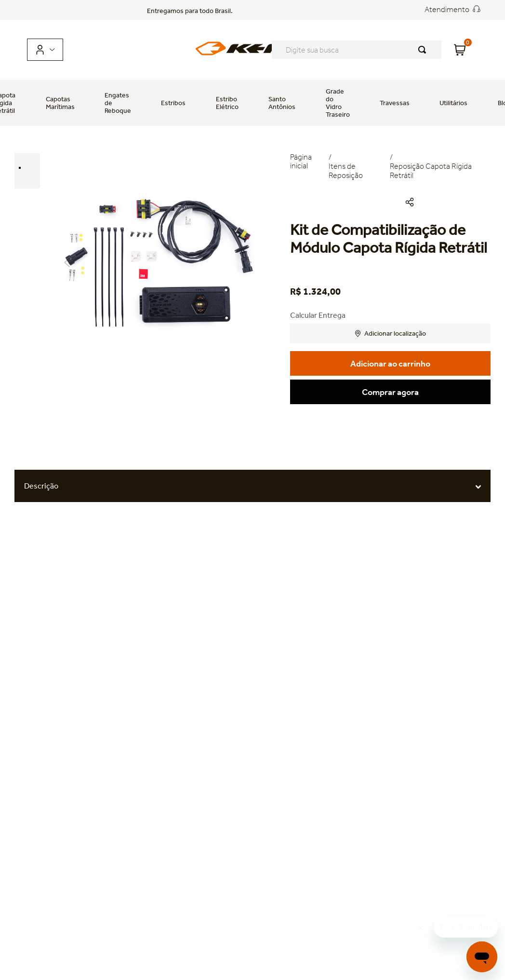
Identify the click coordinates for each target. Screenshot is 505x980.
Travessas (395, 103)
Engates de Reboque (118, 103)
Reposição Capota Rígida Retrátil (431, 171)
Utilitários (453, 103)
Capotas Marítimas (60, 103)
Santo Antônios (282, 103)
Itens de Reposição (346, 171)
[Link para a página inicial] (309, 167)
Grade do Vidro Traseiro (338, 103)
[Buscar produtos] (424, 50)
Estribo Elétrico (227, 103)
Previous (67, 262)
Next (249, 262)
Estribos (173, 103)
